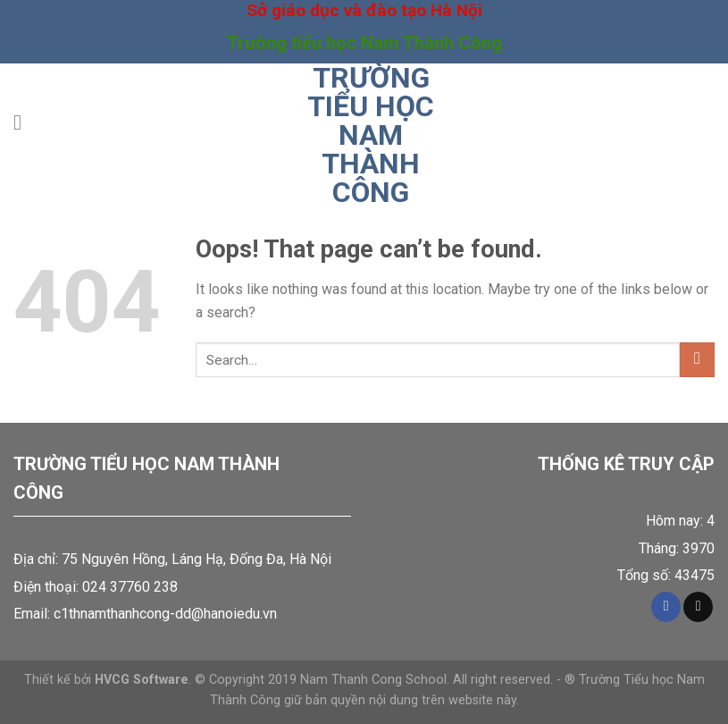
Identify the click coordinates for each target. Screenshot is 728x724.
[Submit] (697, 360)
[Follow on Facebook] (666, 607)
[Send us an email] (698, 607)
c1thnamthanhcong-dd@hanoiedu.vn (165, 614)
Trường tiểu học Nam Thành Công (371, 135)
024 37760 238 (130, 587)
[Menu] (24, 122)
